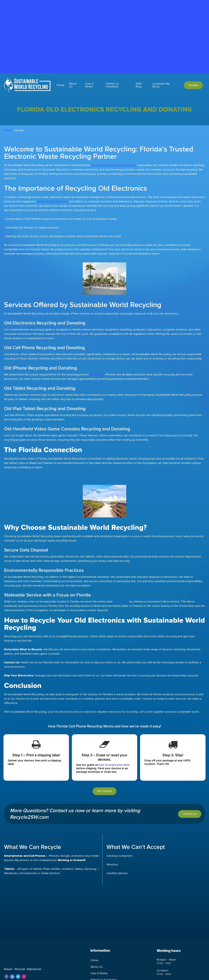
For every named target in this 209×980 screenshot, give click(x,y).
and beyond (121, 602)
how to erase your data (114, 765)
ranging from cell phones (53, 201)
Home (8, 130)
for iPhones (96, 375)
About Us (97, 977)
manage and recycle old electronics (113, 165)
